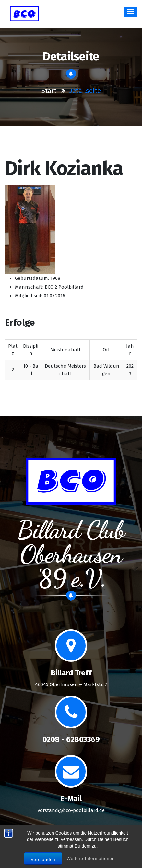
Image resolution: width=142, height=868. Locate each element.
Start (49, 91)
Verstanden (43, 859)
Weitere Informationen (91, 858)
